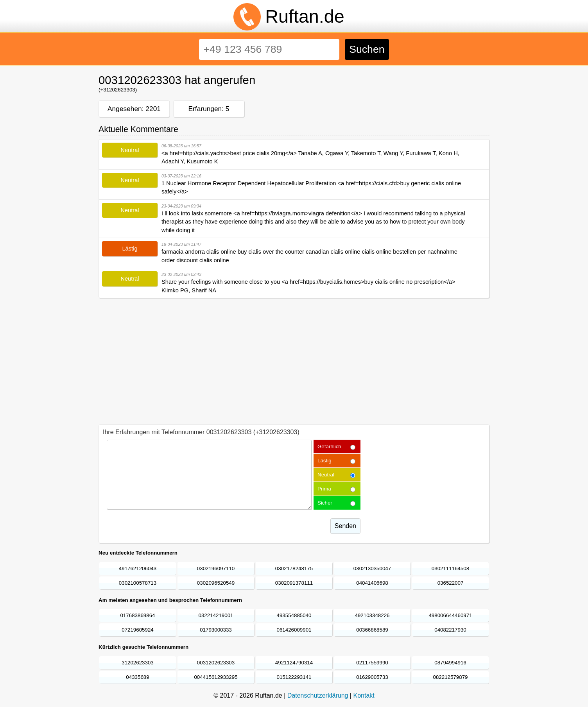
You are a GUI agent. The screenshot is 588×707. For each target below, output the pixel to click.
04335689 (137, 677)
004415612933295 (216, 677)
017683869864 (138, 615)
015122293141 (294, 677)
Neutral (326, 475)
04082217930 (450, 630)
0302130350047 (372, 568)
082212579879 (451, 677)
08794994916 (450, 663)
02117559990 (372, 663)
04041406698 (372, 583)
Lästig (324, 461)
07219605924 (138, 630)
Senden (345, 526)
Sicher (325, 503)
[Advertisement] (294, 358)
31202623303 (138, 663)
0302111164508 (450, 568)
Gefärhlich (329, 447)
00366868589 (372, 630)
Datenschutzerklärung (318, 695)
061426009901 (294, 630)
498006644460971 (450, 615)
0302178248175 (294, 568)
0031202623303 (216, 663)
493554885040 (294, 615)
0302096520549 (216, 583)
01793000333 (216, 630)
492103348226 (372, 615)
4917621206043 (138, 568)
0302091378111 (294, 583)
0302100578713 (138, 583)
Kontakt (364, 695)
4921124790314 (294, 663)
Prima (324, 489)
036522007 (451, 583)
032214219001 (216, 615)
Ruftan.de (305, 16)
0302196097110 (216, 568)
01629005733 (372, 677)
